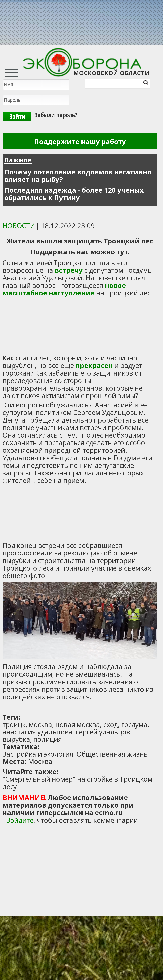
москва (40, 724)
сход (111, 724)
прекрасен (94, 365)
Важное (18, 160)
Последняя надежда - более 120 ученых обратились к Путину (74, 194)
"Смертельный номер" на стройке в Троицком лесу (77, 783)
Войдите (20, 820)
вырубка (16, 739)
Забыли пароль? (56, 115)
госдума (134, 724)
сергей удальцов (103, 732)
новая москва (78, 724)
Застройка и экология (38, 754)
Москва (40, 761)
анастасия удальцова (37, 732)
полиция (48, 739)
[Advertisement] (45, 707)
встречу (70, 270)
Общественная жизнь (112, 754)
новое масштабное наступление (64, 289)
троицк (14, 724)
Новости (19, 226)
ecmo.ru (109, 813)
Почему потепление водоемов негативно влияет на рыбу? (78, 176)
